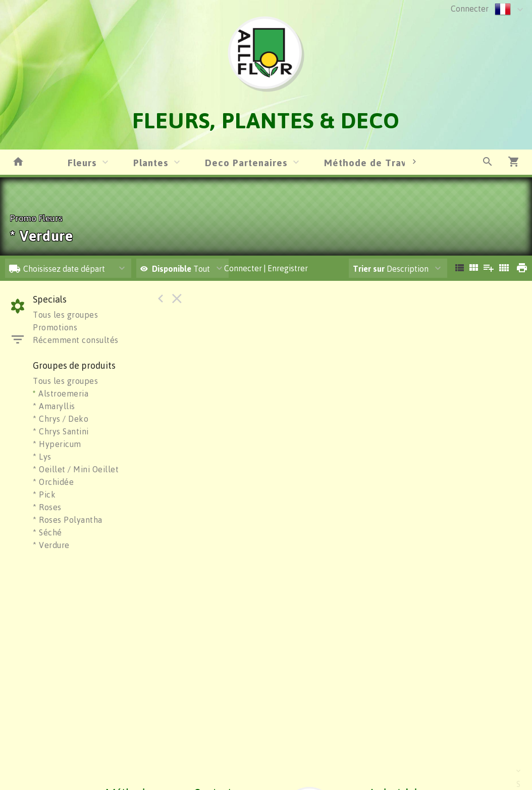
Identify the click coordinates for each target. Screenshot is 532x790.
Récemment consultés (76, 340)
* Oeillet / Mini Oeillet (76, 469)
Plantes (151, 162)
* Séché (47, 532)
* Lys (42, 457)
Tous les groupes (65, 315)
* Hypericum (57, 444)
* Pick (44, 495)
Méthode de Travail (371, 162)
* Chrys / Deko (61, 419)
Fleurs (82, 162)
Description (391, 269)
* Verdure (51, 545)
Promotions (55, 327)
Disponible (173, 269)
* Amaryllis (54, 406)
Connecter (470, 9)
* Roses (47, 507)
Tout (175, 269)
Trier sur (369, 269)
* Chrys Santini (61, 431)
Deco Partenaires (246, 162)
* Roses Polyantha (68, 520)
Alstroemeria (61, 393)
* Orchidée (53, 482)
